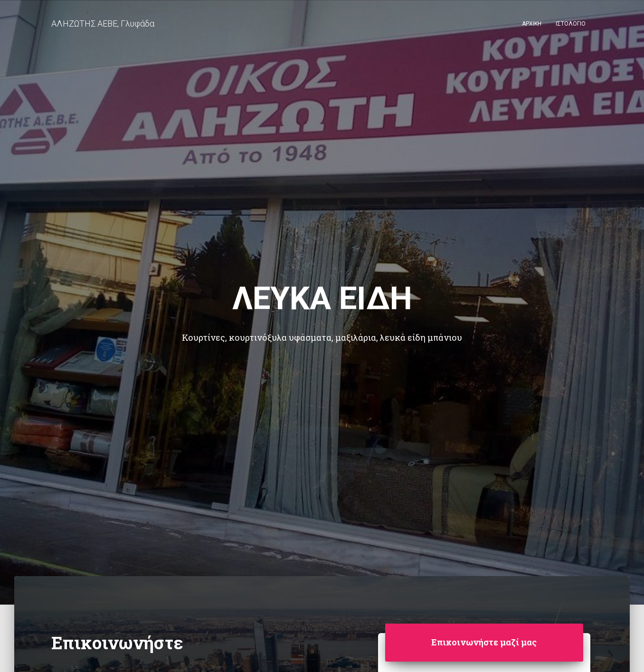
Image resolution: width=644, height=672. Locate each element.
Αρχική (532, 24)
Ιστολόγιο (571, 24)
